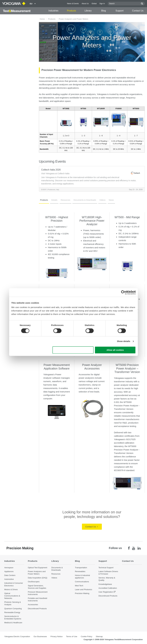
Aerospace (9, 568)
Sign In (102, 4)
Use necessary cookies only (73, 350)
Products (71, 11)
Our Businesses (40, 636)
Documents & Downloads (85, 200)
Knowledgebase (105, 584)
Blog (104, 11)
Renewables (80, 571)
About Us (85, 4)
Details (54, 200)
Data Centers (10, 575)
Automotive (9, 579)
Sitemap (99, 636)
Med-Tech (79, 586)
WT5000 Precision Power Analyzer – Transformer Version (127, 368)
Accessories (33, 605)
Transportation (81, 568)
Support (120, 11)
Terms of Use (72, 636)
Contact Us (138, 11)
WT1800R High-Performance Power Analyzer (92, 221)
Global (94, 4)
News (111, 200)
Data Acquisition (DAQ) (38, 578)
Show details (124, 341)
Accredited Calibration (108, 588)
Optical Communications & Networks (12, 596)
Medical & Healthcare (13, 623)
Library (88, 11)
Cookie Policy (87, 636)
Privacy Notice (56, 636)
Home (42, 19)
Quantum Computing (13, 609)
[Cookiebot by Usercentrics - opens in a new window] (123, 292)
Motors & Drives (11, 589)
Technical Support (106, 568)
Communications (82, 582)
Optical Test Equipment (38, 568)
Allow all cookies (115, 350)
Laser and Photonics (84, 589)
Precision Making (82, 593)
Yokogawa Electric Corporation (17, 636)
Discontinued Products (37, 609)
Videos (102, 200)
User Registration (106, 592)
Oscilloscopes (34, 582)
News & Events (73, 4)
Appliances (9, 571)
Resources (65, 200)
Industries (53, 11)
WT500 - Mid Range (127, 217)
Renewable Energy (12, 612)
